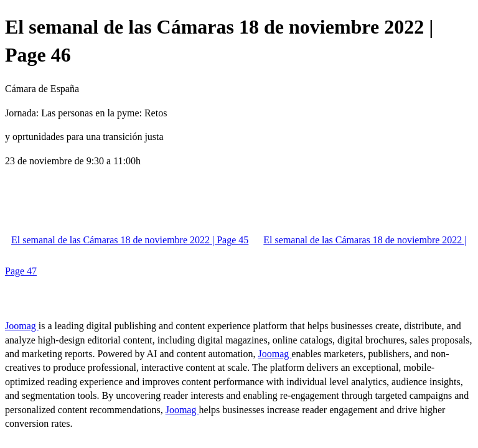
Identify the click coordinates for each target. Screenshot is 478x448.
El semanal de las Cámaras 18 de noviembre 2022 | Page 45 (130, 240)
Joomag (22, 326)
